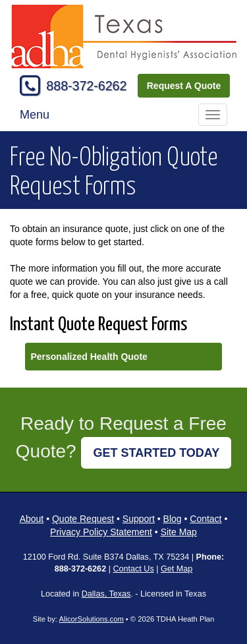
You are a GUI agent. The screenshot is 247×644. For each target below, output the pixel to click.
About (32, 519)
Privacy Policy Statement (101, 532)
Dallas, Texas (106, 594)
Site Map (179, 532)
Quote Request (83, 519)
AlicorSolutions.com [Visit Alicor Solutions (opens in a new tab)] (91, 619)
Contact (206, 519)
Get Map (177, 569)
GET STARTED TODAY (156, 453)
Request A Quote (184, 86)
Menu (35, 115)
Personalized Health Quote (89, 357)
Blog (173, 519)
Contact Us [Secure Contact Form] (133, 569)
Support (139, 519)
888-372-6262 (86, 86)
